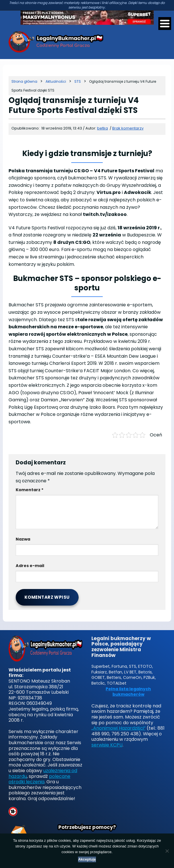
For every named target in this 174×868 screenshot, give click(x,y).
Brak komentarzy (128, 128)
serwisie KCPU (107, 745)
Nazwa (23, 539)
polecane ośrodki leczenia (39, 779)
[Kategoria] (56, 81)
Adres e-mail (30, 566)
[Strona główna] (24, 81)
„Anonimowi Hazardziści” (118, 728)
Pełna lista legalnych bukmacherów (128, 692)
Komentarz (30, 490)
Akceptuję (87, 859)
